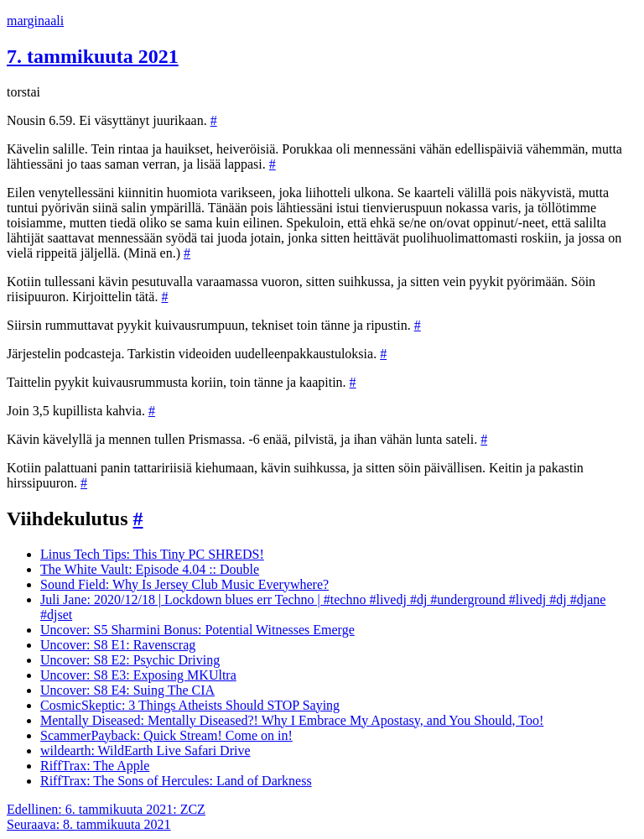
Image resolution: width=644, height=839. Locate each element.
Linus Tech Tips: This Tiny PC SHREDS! (152, 554)
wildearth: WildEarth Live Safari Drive (145, 750)
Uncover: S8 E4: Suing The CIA (127, 690)
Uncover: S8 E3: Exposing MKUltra (138, 675)
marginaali (35, 21)
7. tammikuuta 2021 (93, 56)
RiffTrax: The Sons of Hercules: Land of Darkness (176, 781)
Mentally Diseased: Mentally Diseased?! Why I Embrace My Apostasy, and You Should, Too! (292, 720)
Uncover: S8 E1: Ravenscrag (118, 645)
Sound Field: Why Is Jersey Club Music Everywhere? (184, 584)
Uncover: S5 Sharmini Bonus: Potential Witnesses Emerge (197, 630)
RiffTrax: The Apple (95, 766)
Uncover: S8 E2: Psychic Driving (130, 660)
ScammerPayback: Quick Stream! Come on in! (166, 735)
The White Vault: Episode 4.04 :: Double (150, 569)
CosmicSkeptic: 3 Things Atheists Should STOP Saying (190, 705)
